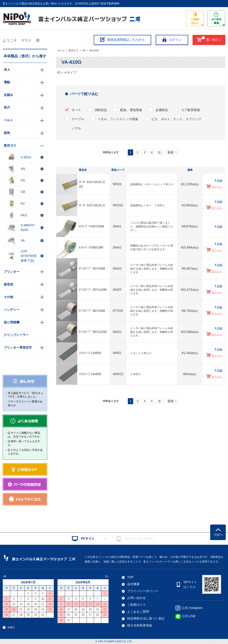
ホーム (61, 50)
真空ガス (73, 50)
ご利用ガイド (136, 605)
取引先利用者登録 (140, 625)
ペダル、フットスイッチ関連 (118, 119)
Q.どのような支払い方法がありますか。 (25, 452)
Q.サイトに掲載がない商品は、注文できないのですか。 (25, 435)
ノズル (76, 128)
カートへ (217, 187)
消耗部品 (101, 110)
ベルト (8, 120)
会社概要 (133, 584)
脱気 (7, 133)
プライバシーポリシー (143, 591)
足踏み (8, 95)
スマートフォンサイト (140, 539)
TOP (130, 577)
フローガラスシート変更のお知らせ (25, 403)
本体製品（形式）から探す (25, 56)
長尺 (7, 107)
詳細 (220, 181)
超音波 (8, 284)
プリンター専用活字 (18, 348)
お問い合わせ (136, 598)
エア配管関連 (191, 110)
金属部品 (162, 110)
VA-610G (94, 50)
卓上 (7, 70)
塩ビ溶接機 (12, 322)
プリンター (12, 272)
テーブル (78, 119)
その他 (8, 297)
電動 (7, 82)
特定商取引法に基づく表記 (146, 618)
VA (84, 50)
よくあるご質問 (138, 612)
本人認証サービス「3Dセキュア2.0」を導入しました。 (25, 395)
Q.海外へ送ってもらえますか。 (24, 443)
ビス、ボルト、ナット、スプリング (176, 119)
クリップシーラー (16, 335)
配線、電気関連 (131, 110)
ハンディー (12, 310)
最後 (171, 152)
